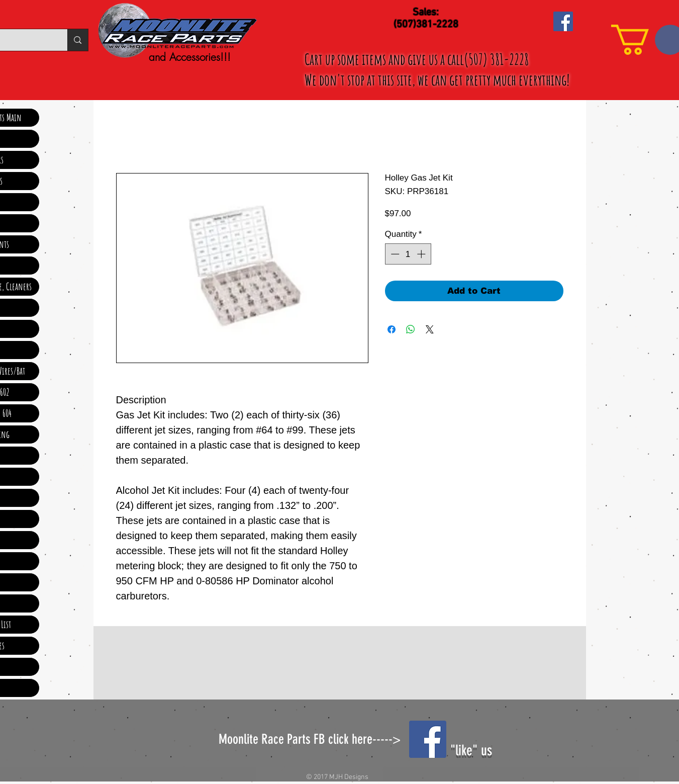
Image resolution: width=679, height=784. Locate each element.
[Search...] (77, 40)
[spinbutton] (408, 254)
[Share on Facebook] (392, 329)
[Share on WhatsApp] (411, 329)
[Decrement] (394, 254)
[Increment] (422, 254)
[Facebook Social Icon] (563, 21)
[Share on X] (430, 329)
